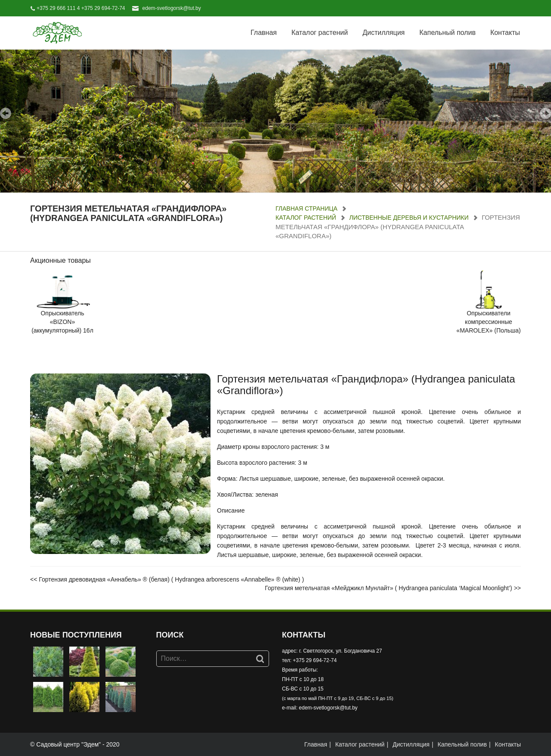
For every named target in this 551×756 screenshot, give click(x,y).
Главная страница (306, 208)
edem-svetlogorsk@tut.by (172, 8)
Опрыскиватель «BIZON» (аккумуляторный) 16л (62, 322)
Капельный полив (447, 33)
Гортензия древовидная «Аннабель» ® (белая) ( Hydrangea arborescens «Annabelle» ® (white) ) (171, 579)
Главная (264, 33)
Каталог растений (320, 33)
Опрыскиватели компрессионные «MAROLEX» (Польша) (488, 322)
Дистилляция (384, 33)
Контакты (505, 33)
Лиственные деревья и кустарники (409, 218)
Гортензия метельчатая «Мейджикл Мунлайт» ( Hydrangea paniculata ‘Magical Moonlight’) (388, 588)
